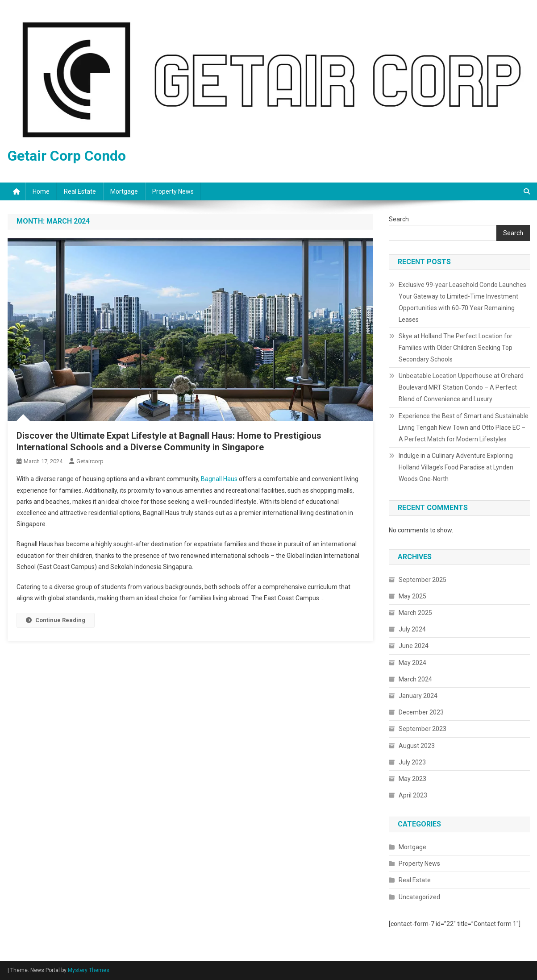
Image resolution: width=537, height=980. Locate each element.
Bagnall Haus (219, 479)
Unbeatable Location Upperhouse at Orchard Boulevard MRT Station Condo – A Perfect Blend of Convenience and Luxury (461, 387)
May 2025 (412, 596)
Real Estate (80, 191)
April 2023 (413, 795)
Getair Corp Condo (67, 156)
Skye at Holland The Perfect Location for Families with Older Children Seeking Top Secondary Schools (456, 348)
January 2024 (418, 696)
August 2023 (417, 746)
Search (399, 219)
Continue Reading (56, 620)
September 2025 (423, 580)
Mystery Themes (89, 970)
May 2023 (412, 779)
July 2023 (412, 762)
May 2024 (412, 663)
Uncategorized (419, 897)
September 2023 (423, 729)
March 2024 (415, 679)
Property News (173, 191)
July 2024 (412, 629)
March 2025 (415, 613)
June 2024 (414, 646)
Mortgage (124, 191)
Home (41, 191)
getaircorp (90, 461)
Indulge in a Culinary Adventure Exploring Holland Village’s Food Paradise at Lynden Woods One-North (456, 467)
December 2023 (421, 712)
